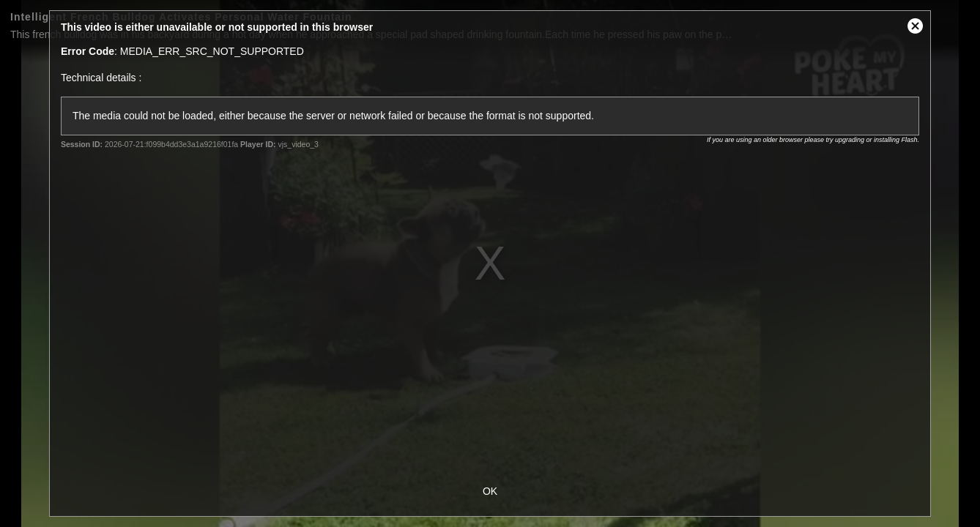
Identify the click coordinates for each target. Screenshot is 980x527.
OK (490, 491)
